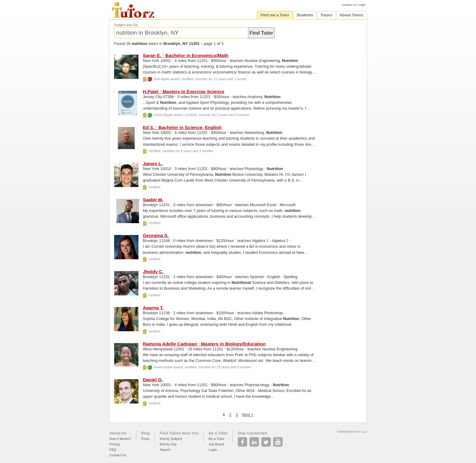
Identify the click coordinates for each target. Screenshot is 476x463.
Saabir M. (153, 200)
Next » (248, 415)
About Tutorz (352, 15)
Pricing (114, 444)
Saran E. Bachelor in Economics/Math (185, 55)
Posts (145, 439)
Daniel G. (153, 380)
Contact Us (349, 5)
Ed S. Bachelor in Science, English (182, 127)
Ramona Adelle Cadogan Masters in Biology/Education (204, 344)
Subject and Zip (126, 25)
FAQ (113, 450)
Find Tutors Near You (179, 433)
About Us (118, 433)
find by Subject (171, 439)
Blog (145, 433)
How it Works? (120, 439)
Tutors (326, 15)
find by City (168, 444)
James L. (153, 163)
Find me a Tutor (275, 15)
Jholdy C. (153, 272)
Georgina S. (156, 235)
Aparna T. (153, 308)
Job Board (216, 444)
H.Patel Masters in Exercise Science (183, 92)
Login (362, 5)
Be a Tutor (218, 433)
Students (305, 15)
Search (165, 450)
